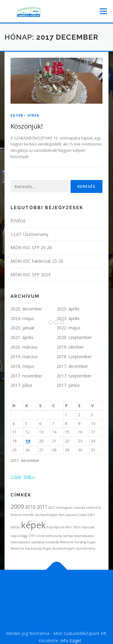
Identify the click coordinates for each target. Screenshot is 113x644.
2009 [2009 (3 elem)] (17, 507)
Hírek (33, 115)
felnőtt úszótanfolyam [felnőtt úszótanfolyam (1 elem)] (41, 515)
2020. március (24, 347)
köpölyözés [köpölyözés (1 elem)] (56, 527)
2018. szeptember (74, 357)
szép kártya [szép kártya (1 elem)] (64, 536)
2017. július (21, 385)
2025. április (68, 309)
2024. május (22, 318)
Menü (103, 11)
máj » (29, 476)
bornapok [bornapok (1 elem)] (64, 508)
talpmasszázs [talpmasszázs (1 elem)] (84, 536)
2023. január (23, 328)
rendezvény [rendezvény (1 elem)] (45, 536)
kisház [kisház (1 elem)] (15, 527)
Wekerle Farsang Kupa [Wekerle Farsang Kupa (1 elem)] (78, 542)
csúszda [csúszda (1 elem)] (79, 508)
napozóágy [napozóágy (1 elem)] (19, 536)
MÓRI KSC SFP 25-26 (31, 247)
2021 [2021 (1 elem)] (52, 508)
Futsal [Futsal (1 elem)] (82, 515)
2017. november (26, 376)
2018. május (22, 366)
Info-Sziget (71, 641)
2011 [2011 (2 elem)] (42, 507)
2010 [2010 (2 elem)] (30, 507)
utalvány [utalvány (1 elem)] (38, 542)
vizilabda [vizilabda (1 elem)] (52, 542)
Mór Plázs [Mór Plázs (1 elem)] (73, 527)
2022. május (69, 328)
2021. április (22, 337)
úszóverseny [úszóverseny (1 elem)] (86, 548)
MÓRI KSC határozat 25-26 (37, 261)
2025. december (26, 309)
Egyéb (17, 115)
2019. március (24, 357)
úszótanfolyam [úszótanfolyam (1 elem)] (63, 548)
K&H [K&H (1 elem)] (91, 515)
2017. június (68, 385)
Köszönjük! (27, 126)
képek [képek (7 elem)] (33, 525)
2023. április (68, 318)
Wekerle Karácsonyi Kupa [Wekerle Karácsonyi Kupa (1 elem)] (31, 548)
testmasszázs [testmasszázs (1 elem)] (20, 542)
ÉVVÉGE (18, 221)
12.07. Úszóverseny (29, 234)
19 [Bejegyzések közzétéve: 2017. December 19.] (28, 441)
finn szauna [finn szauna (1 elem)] (68, 515)
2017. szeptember (74, 376)
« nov (16, 476)
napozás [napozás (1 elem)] (88, 527)
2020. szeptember (74, 337)
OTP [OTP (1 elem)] (31, 536)
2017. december (72, 366)
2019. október (70, 347)
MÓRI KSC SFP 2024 (30, 275)
